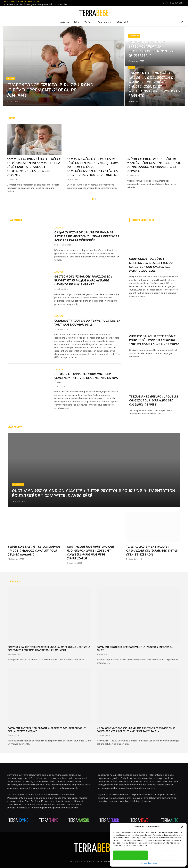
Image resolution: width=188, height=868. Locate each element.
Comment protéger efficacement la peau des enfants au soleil (135, 649)
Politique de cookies (148, 863)
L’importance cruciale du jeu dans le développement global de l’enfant (48, 89)
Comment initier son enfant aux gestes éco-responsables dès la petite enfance (47, 730)
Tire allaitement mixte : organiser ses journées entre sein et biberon (152, 551)
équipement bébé (143, 220)
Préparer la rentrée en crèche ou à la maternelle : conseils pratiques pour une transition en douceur (49, 649)
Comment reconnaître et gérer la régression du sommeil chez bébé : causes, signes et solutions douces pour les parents (37, 4)
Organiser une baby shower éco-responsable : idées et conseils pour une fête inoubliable (91, 553)
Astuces (65, 22)
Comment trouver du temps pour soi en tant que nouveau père (86, 324)
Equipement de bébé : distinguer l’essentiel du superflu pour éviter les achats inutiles (151, 265)
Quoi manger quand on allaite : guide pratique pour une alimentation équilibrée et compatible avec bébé (81, 493)
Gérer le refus (166, 855)
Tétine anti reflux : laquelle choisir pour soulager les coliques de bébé (154, 400)
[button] (182, 827)
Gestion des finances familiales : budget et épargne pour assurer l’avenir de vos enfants (84, 281)
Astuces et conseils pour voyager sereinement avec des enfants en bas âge (87, 380)
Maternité (122, 22)
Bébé (77, 22)
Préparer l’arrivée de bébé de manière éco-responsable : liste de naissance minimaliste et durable (154, 165)
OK (130, 855)
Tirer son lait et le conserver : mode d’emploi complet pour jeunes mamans (34, 551)
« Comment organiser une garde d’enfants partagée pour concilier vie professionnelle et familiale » (136, 730)
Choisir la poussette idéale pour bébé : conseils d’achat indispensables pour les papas (154, 340)
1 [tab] (93, 199)
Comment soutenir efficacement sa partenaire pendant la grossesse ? (154, 48)
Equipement (104, 22)
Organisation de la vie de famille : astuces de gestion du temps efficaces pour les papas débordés (86, 237)
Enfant (88, 22)
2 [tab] (95, 199)
